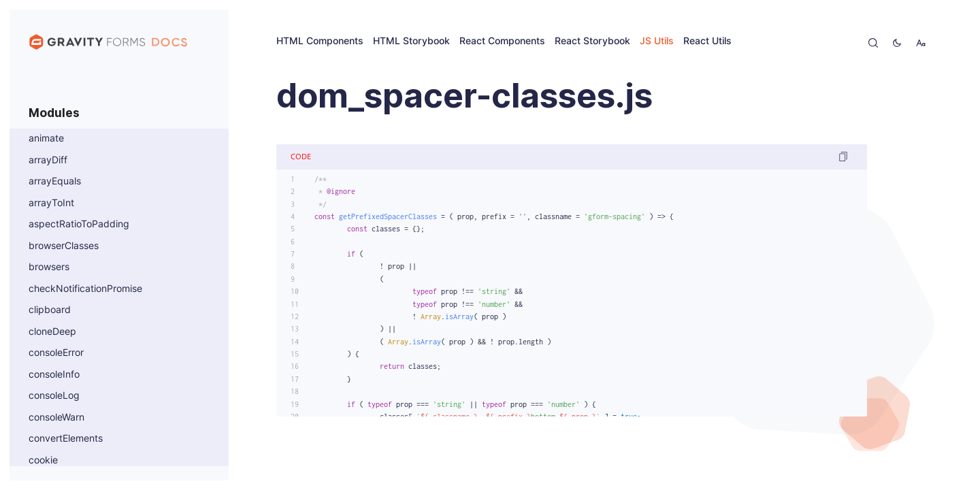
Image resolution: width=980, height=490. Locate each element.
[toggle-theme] (897, 43)
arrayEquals (55, 181)
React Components (502, 41)
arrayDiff (48, 160)
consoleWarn (56, 418)
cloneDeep (52, 332)
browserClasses (64, 246)
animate (46, 138)
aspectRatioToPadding (79, 224)
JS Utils (657, 41)
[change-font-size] (921, 43)
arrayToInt (51, 203)
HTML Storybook (411, 41)
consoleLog (54, 396)
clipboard (50, 310)
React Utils (707, 41)
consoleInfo (54, 375)
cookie (43, 460)
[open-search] (873, 43)
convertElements (66, 439)
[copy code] (843, 157)
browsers (49, 267)
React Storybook (592, 41)
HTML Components (320, 41)
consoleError (56, 353)
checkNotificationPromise (85, 289)
